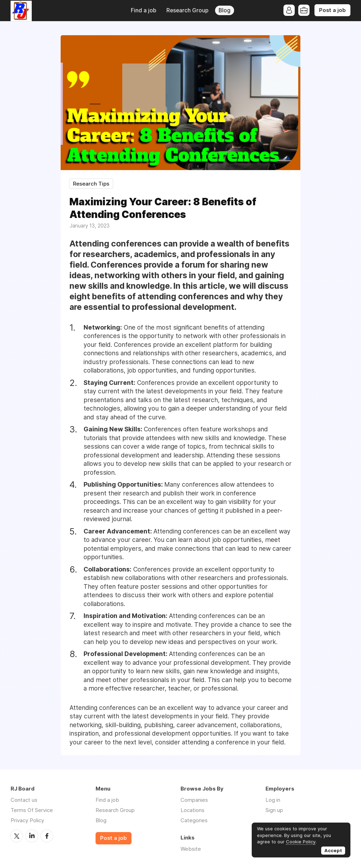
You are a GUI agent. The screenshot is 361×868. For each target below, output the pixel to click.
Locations (192, 810)
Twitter (17, 836)
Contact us (24, 800)
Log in (273, 800)
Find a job (143, 10)
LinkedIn (32, 836)
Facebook (47, 836)
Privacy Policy (27, 820)
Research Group (187, 10)
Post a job (332, 10)
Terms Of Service (32, 810)
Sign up (274, 810)
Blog (225, 10)
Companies (194, 800)
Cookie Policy (301, 842)
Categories (194, 820)
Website (191, 849)
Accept (333, 850)
